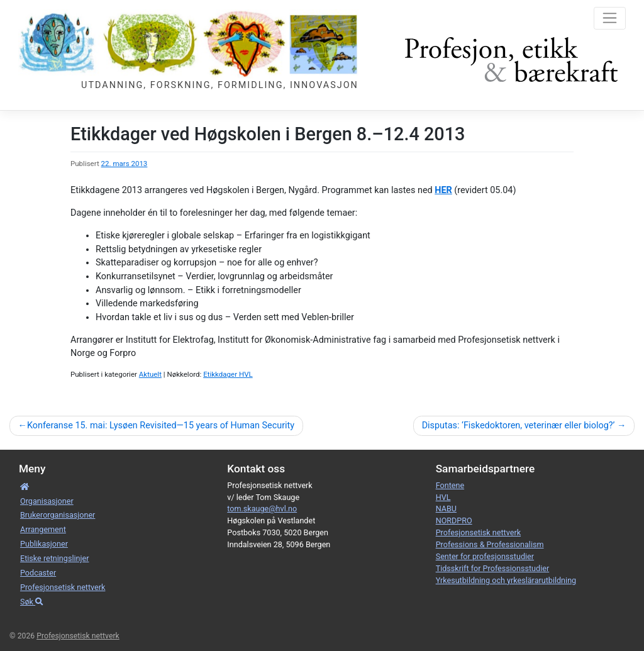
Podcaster (38, 573)
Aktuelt (150, 374)
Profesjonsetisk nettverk (63, 587)
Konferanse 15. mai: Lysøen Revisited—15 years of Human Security (161, 426)
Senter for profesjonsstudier (485, 556)
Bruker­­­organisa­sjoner (58, 515)
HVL (443, 497)
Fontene (450, 485)
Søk (32, 602)
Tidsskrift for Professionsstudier (493, 568)
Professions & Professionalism (490, 544)
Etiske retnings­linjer (54, 558)
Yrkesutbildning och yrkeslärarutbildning (506, 580)
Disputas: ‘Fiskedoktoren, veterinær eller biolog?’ (519, 426)
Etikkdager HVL (228, 374)
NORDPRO (454, 520)
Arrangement (43, 529)
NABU (446, 509)
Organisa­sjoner (47, 501)
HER (443, 190)
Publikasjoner (44, 544)
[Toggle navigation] (610, 18)
